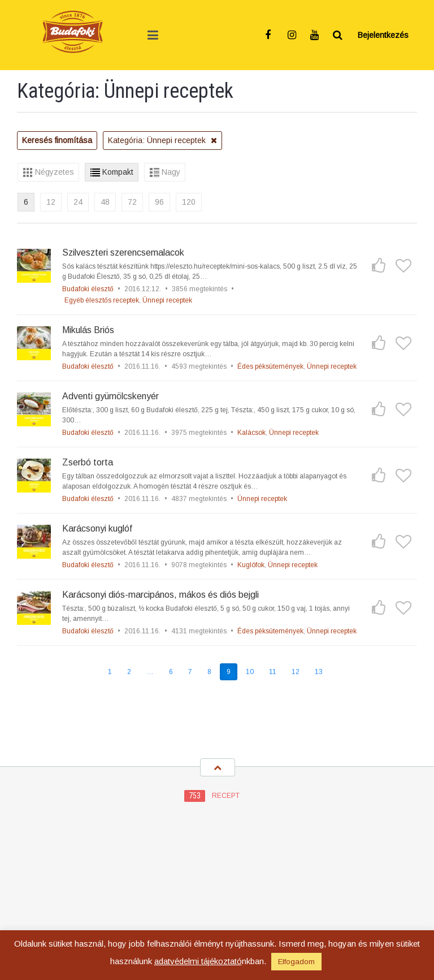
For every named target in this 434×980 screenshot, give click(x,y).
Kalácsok (251, 433)
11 (273, 672)
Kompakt (118, 172)
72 (132, 202)
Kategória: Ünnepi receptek (162, 140)
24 (78, 202)
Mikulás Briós (88, 330)
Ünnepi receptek (167, 300)
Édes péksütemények (270, 366)
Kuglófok (251, 565)
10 (250, 672)
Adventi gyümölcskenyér (110, 396)
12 (51, 202)
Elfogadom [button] (296, 962)
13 (319, 672)
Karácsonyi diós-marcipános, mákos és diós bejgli (160, 595)
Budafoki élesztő (88, 289)
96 (159, 202)
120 (189, 202)
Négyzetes (55, 172)
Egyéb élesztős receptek (102, 300)
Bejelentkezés (383, 35)
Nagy (171, 172)
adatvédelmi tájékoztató (198, 961)
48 (105, 202)
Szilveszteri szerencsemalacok (123, 252)
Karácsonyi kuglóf (97, 528)
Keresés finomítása (57, 140)
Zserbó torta (88, 462)
